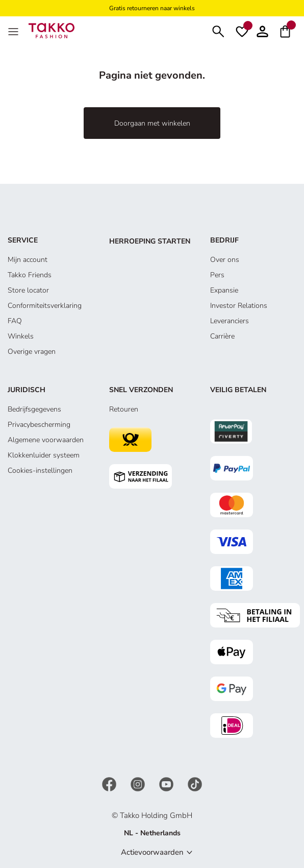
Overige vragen (32, 352)
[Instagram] (139, 783)
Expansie (224, 290)
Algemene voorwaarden (46, 440)
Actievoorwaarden (152, 852)
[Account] (262, 30)
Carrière (222, 336)
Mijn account (28, 260)
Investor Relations (239, 306)
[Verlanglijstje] (242, 31)
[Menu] (14, 31)
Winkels (21, 336)
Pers (217, 275)
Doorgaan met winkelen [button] (152, 123)
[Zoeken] (218, 30)
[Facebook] (110, 783)
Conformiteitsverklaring (45, 306)
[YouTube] (167, 783)
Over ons (225, 260)
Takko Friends (30, 275)
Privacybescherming (39, 425)
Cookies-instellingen (40, 471)
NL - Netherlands (152, 833)
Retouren (124, 409)
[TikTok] (195, 783)
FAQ (15, 321)
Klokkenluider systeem (44, 455)
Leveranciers (230, 321)
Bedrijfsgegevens (34, 409)
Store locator (28, 290)
